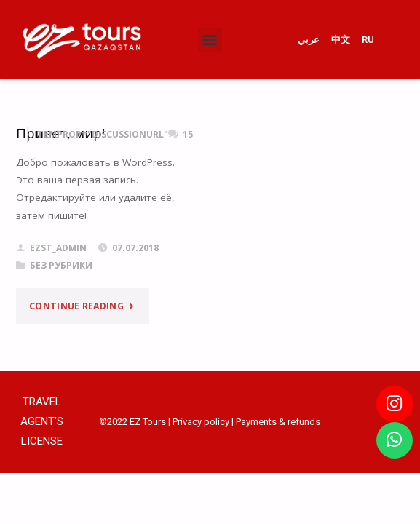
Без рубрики (61, 265)
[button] (210, 40)
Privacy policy (202, 422)
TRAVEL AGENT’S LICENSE (42, 421)
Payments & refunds (278, 422)
